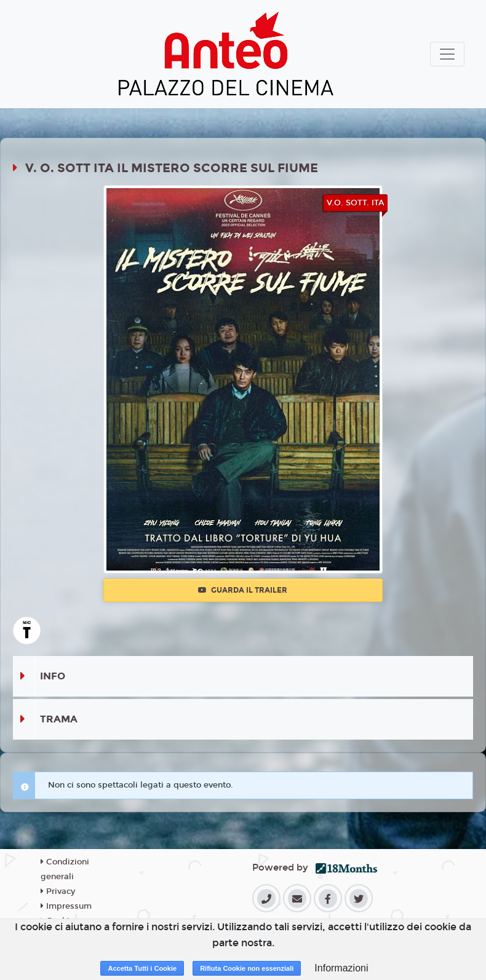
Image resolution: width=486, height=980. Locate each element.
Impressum (66, 906)
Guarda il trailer (243, 590)
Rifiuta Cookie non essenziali (247, 968)
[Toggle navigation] (447, 54)
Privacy (58, 891)
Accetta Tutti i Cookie (142, 968)
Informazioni (341, 968)
